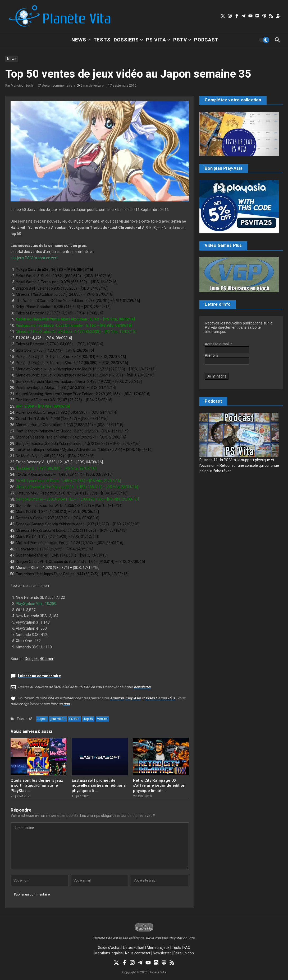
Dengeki (32, 659)
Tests (102, 40)
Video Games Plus (160, 698)
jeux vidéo (58, 719)
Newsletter (162, 953)
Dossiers (128, 40)
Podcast (206, 40)
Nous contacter (138, 953)
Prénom (211, 355)
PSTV (182, 40)
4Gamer (47, 659)
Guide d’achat (109, 948)
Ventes (102, 719)
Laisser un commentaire (39, 676)
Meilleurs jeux (158, 948)
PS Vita (158, 40)
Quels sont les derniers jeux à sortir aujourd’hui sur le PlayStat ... (37, 786)
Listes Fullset (134, 948)
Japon (42, 719)
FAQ (187, 948)
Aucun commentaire (57, 86)
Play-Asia (133, 698)
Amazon (117, 698)
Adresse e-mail (218, 344)
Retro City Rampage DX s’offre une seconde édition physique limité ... (159, 786)
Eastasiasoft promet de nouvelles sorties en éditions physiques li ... (99, 786)
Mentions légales (109, 953)
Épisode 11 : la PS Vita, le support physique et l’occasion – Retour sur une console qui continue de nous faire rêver (239, 465)
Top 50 (88, 719)
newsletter (142, 687)
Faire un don (184, 953)
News (81, 40)
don (67, 704)
